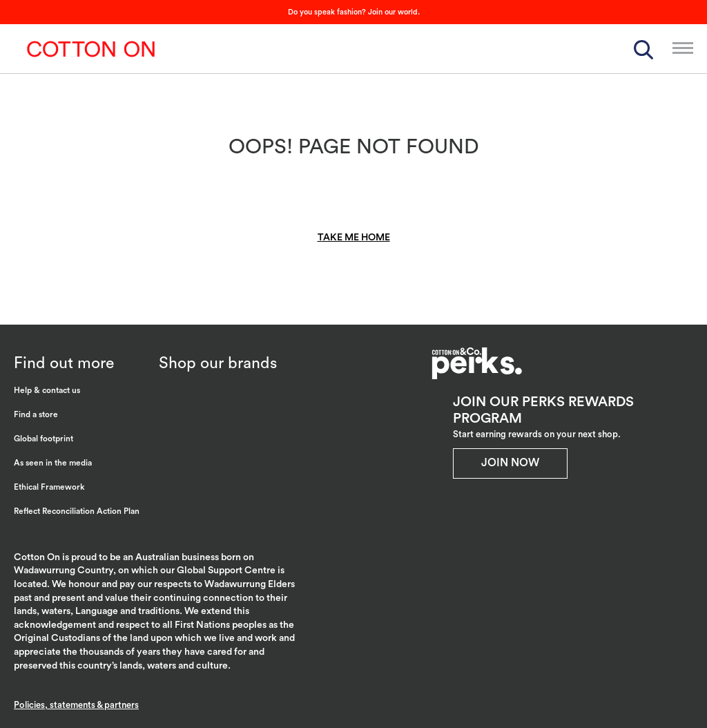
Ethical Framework (49, 487)
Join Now (510, 463)
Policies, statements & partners (76, 705)
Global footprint (43, 439)
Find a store (36, 414)
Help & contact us (47, 390)
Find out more (64, 363)
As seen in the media (53, 463)
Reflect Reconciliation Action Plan (77, 511)
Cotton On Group (91, 49)
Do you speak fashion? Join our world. (354, 12)
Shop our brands (218, 363)
